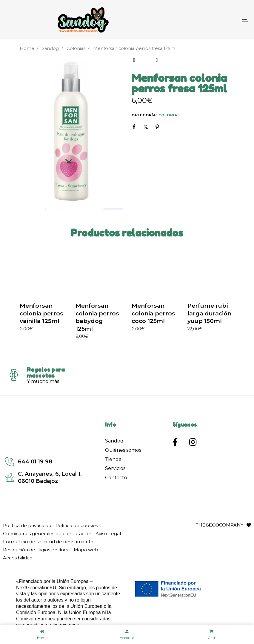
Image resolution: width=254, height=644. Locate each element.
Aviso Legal (108, 534)
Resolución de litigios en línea (36, 550)
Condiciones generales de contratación (47, 534)
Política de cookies (77, 525)
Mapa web (86, 550)
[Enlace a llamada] (46, 462)
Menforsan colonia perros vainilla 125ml (41, 313)
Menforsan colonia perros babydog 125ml (97, 317)
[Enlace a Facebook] (178, 442)
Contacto (116, 478)
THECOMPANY (220, 525)
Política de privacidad (27, 525)
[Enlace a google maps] (46, 477)
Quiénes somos (123, 450)
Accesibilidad (18, 558)
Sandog (50, 48)
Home (27, 48)
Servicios (115, 468)
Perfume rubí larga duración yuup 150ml (209, 313)
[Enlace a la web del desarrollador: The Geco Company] (249, 525)
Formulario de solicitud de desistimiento (48, 542)
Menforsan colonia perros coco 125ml (153, 313)
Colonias (76, 48)
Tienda (113, 459)
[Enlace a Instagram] (195, 442)
